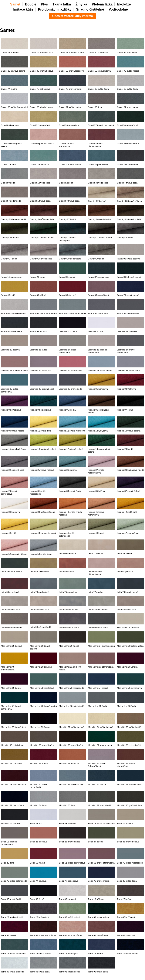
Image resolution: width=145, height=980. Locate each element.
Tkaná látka (62, 4)
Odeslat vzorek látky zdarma (72, 16)
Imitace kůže (23, 9)
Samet (15, 4)
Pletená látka (102, 4)
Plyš (44, 4)
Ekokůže (124, 4)
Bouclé (31, 4)
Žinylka (81, 4)
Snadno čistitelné (90, 9)
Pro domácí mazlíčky (55, 9)
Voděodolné (118, 9)
